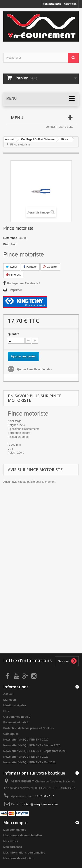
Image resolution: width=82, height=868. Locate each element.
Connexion (70, 4)
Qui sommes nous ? (17, 717)
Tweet (12, 267)
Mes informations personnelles (24, 853)
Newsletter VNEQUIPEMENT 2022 (26, 757)
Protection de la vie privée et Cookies (28, 728)
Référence (10, 238)
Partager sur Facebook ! (24, 283)
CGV (6, 711)
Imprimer (16, 290)
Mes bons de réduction (19, 858)
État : (7, 244)
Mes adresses (13, 847)
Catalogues (11, 734)
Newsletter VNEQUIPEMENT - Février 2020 (32, 745)
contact (51, 127)
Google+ (50, 267)
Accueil (8, 694)
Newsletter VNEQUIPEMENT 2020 (26, 740)
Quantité (13, 334)
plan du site (66, 127)
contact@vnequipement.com (40, 804)
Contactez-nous (52, 4)
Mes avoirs (11, 841)
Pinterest (13, 275)
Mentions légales (15, 705)
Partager (30, 267)
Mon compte (15, 823)
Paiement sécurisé (16, 722)
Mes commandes (15, 830)
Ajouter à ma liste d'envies (34, 369)
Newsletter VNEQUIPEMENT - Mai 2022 (29, 762)
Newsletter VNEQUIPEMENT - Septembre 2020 (34, 751)
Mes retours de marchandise (23, 835)
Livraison (10, 700)
